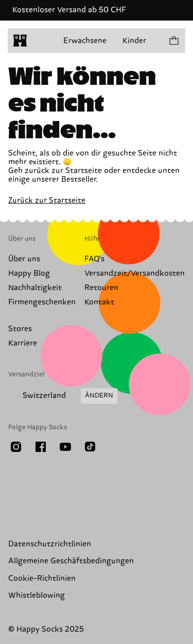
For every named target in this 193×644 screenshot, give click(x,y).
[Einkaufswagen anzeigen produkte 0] (173, 41)
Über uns (24, 259)
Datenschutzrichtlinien (50, 544)
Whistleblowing (37, 595)
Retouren (101, 288)
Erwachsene (85, 41)
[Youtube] (65, 447)
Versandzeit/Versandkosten (135, 273)
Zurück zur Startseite (47, 201)
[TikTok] (90, 447)
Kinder (134, 41)
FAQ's (94, 259)
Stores (20, 329)
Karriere (23, 343)
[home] (20, 41)
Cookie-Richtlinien (42, 579)
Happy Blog (29, 273)
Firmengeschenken (42, 302)
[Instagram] (16, 447)
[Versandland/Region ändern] (63, 396)
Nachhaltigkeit (35, 288)
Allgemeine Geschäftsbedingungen (71, 561)
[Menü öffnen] (40, 41)
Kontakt (99, 302)
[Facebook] (41, 447)
